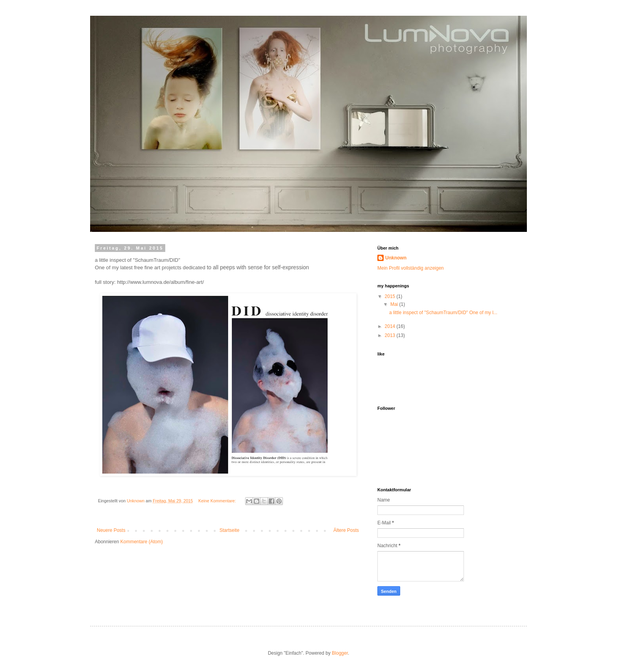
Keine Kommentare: (218, 501)
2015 (391, 296)
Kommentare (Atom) (142, 542)
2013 (391, 335)
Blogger (340, 653)
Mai (395, 304)
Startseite (230, 530)
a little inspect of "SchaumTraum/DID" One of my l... (443, 313)
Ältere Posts (346, 530)
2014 (391, 326)
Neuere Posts (111, 530)
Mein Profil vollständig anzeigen (411, 268)
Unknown (396, 258)
